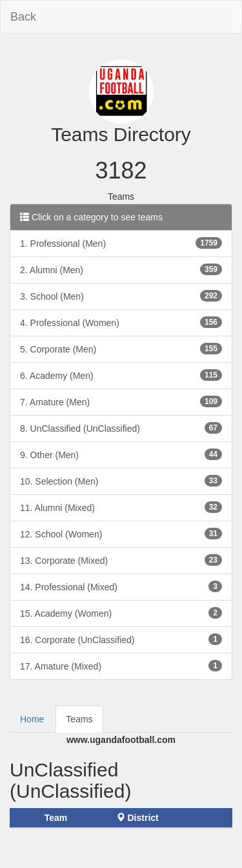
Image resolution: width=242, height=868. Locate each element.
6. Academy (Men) (121, 375)
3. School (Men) (121, 296)
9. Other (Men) (121, 454)
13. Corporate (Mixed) (121, 560)
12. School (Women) (121, 534)
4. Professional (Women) (121, 322)
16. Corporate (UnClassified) (121, 639)
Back (23, 17)
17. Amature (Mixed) (121, 666)
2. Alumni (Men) (121, 269)
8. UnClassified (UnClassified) (121, 428)
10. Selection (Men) (121, 481)
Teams (79, 719)
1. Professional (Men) (121, 243)
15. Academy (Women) (121, 613)
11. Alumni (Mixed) (121, 507)
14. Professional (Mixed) (121, 586)
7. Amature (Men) (121, 401)
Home (32, 719)
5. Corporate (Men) (121, 349)
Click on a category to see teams (91, 217)
